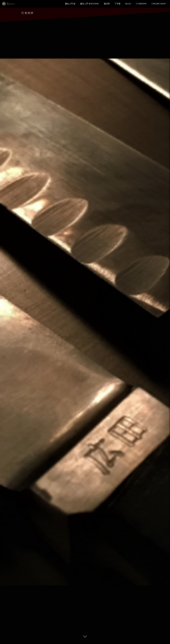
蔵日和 (107, 4)
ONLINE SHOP (159, 4)
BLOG (128, 4)
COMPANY (141, 4)
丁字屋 (118, 4)
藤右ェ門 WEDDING (90, 4)
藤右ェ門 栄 (70, 4)
